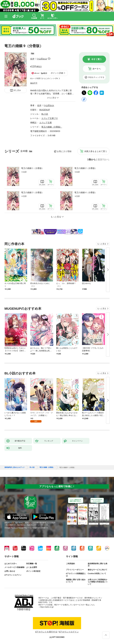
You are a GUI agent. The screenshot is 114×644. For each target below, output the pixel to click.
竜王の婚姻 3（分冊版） (32, 192)
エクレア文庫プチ (50, 118)
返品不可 (34, 83)
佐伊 (32, 59)
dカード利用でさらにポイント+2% (44, 78)
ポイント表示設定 (33, 571)
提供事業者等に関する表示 (98, 565)
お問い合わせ (10, 571)
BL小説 (45, 114)
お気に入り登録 (64, 151)
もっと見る (102, 244)
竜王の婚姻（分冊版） (52, 127)
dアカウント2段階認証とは (76, 575)
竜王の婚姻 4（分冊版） (86, 192)
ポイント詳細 (57, 73)
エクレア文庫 (46, 123)
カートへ (97, 69)
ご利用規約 (70, 564)
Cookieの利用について (97, 574)
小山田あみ (42, 59)
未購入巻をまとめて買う (96, 151)
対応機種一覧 (32, 564)
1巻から (92, 160)
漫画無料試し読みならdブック (15, 467)
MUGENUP (45, 110)
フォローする (49, 59)
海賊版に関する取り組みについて (76, 581)
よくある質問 (32, 567)
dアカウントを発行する (46, 632)
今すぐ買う (97, 59)
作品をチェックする (96, 77)
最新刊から (104, 160)
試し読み (17, 90)
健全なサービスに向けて (98, 570)
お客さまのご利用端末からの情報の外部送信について (98, 582)
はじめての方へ (11, 564)
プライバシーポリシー (75, 570)
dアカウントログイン (13, 575)
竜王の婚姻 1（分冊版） (32, 168)
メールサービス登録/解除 (14, 567)
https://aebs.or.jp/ (47, 607)
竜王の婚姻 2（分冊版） (86, 168)
